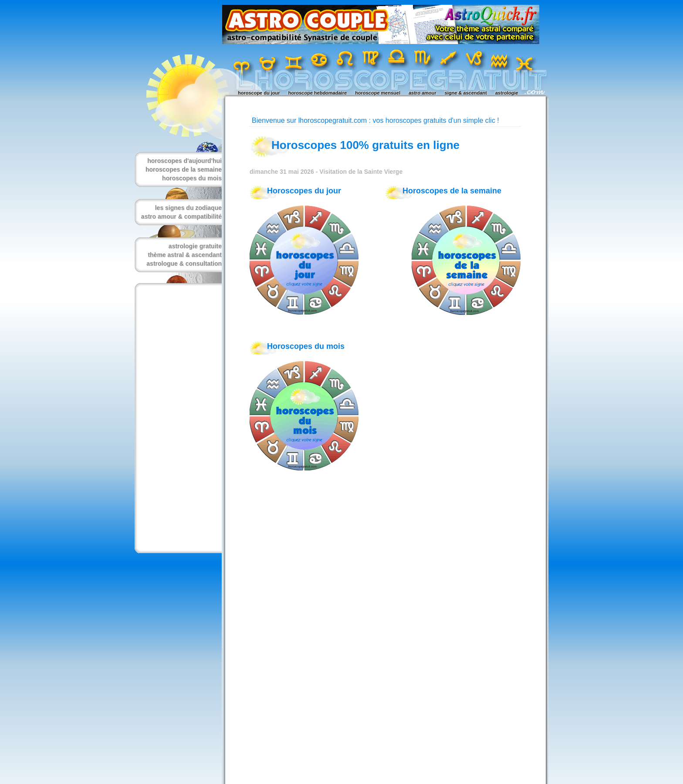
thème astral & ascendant (185, 255)
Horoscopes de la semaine (452, 191)
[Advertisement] (176, 418)
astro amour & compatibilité (181, 216)
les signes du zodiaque (188, 208)
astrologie (507, 93)
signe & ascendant (466, 93)
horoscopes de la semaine (184, 169)
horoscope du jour (259, 93)
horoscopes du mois (192, 178)
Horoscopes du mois (306, 346)
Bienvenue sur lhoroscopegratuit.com (309, 120)
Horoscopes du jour (304, 191)
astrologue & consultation (184, 264)
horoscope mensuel (378, 93)
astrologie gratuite (195, 246)
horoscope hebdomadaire (318, 93)
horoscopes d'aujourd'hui (184, 161)
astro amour (423, 93)
